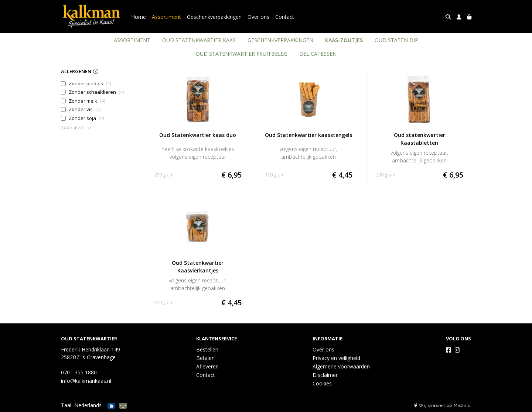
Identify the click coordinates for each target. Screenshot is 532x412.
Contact (285, 17)
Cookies (322, 383)
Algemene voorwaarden (341, 366)
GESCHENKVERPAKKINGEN (280, 40)
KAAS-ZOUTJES (344, 40)
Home (139, 17)
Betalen (205, 358)
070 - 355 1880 (79, 372)
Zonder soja (86, 118)
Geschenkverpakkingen (214, 17)
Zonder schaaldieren (96, 92)
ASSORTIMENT (132, 40)
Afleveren (207, 366)
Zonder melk (87, 101)
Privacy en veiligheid (336, 358)
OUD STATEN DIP (396, 40)
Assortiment (166, 17)
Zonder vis (85, 109)
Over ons (258, 17)
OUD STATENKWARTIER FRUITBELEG (242, 54)
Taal (66, 405)
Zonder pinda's (90, 84)
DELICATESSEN (318, 54)
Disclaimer (325, 375)
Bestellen (207, 349)
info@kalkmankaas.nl (86, 381)
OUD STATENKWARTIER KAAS (199, 40)
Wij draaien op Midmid (443, 406)
